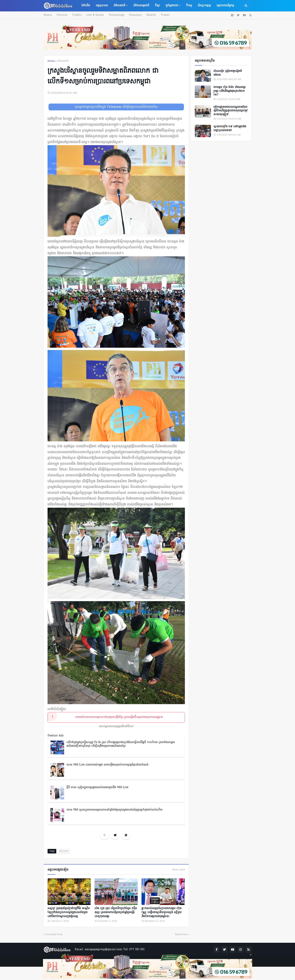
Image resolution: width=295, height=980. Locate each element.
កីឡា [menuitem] (157, 6)
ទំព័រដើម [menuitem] (86, 6)
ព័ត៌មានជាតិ (63, 61)
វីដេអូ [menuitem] (189, 6)
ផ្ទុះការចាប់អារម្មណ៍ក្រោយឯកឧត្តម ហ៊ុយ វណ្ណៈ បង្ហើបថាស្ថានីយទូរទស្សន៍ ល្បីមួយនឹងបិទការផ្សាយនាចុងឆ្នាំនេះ (161, 912)
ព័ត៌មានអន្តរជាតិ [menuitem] (141, 6)
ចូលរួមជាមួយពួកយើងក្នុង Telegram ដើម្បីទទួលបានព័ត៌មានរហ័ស (116, 107)
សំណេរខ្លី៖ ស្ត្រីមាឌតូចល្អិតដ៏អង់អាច (228, 73)
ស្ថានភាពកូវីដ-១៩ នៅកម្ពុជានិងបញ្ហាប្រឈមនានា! (230, 129)
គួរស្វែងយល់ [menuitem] (172, 6)
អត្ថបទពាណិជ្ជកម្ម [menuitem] (225, 6)
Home (48, 15)
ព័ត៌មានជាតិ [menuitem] (119, 6)
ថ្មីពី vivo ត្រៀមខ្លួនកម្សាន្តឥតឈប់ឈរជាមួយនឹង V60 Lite (97, 787)
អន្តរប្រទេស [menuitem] (102, 6)
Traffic (77, 15)
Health (151, 15)
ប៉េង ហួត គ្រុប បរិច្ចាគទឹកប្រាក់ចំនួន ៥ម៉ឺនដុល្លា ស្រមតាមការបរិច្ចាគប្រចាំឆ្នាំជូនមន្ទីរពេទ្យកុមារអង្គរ (116, 912)
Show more (179, 870)
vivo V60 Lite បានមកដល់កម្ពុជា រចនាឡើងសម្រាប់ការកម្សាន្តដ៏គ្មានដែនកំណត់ (107, 765)
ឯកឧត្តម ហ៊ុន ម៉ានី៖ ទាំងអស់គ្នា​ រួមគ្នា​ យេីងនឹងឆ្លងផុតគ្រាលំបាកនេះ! (229, 91)
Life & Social (95, 15)
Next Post (181, 934)
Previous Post (54, 934)
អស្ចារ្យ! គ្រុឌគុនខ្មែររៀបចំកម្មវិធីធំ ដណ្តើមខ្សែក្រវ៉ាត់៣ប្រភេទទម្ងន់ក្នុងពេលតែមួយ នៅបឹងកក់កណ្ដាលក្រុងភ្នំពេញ (69, 912)
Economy (135, 15)
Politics (62, 15)
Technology (116, 15)
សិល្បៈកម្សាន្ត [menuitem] (204, 6)
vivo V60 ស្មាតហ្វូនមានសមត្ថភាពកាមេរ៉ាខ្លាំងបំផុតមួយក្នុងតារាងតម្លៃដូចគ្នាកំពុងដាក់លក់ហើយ (115, 810)
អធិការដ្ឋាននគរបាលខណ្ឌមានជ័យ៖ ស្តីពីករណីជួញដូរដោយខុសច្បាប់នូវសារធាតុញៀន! (231, 111)
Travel (165, 15)
